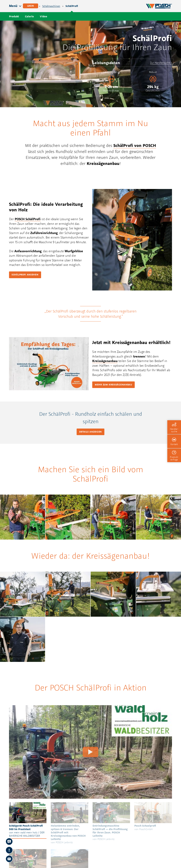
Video (44, 16)
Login (31, 6)
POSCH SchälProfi (28, 219)
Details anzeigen (90, 432)
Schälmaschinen (51, 6)
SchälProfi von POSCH (135, 145)
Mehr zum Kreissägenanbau (113, 385)
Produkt (14, 16)
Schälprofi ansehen (25, 275)
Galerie (29, 16)
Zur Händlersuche (160, 63)
